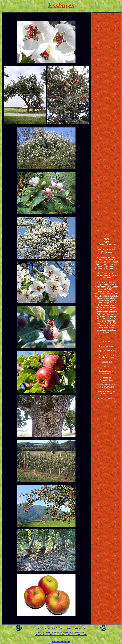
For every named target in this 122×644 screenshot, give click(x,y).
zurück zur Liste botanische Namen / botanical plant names (61, 635)
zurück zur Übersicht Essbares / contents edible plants (61, 628)
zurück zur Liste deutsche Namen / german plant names (61, 632)
